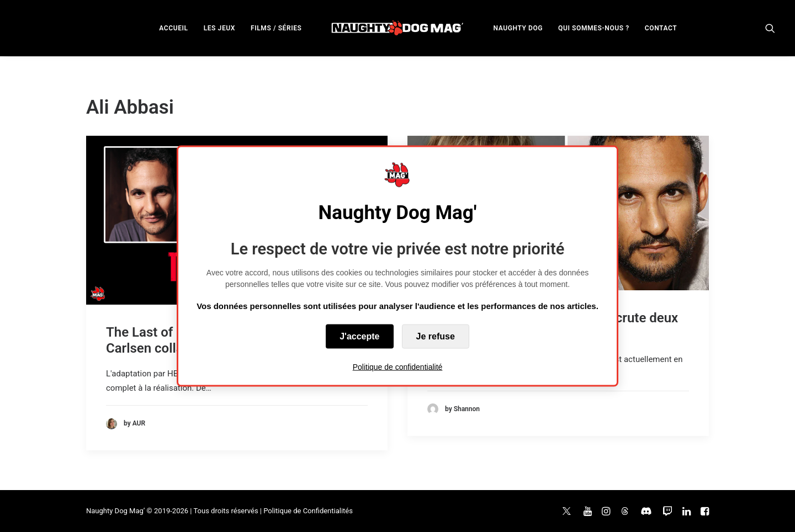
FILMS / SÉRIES (276, 28)
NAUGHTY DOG (518, 28)
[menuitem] (173, 28)
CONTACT (661, 28)
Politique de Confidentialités (308, 511)
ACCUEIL (173, 28)
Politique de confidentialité (398, 366)
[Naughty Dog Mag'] (398, 28)
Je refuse (436, 336)
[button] (770, 28)
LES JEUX (219, 28)
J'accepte (359, 336)
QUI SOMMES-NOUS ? (594, 28)
